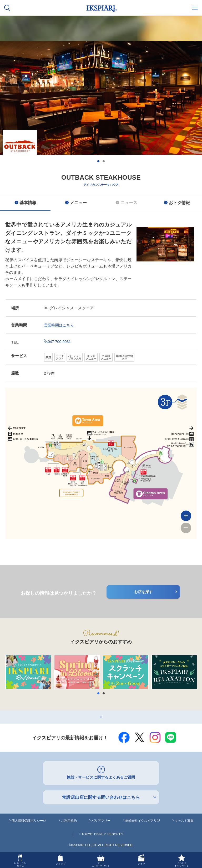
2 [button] (104, 161)
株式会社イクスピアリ (143, 819)
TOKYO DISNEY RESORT (103, 833)
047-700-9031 (58, 342)
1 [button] (98, 161)
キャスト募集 (184, 819)
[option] (101, 120)
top (3, 712)
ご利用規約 (69, 819)
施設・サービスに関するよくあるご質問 (101, 777)
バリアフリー (101, 819)
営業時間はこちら (60, 325)
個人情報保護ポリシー (29, 819)
